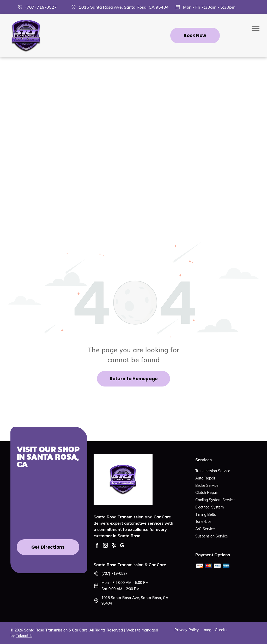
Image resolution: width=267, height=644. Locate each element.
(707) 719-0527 (41, 7)
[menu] (256, 28)
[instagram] (106, 546)
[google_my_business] (122, 546)
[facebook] (97, 546)
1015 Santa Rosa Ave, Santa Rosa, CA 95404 (124, 7)
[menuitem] (189, 630)
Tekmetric (24, 636)
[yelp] (114, 546)
